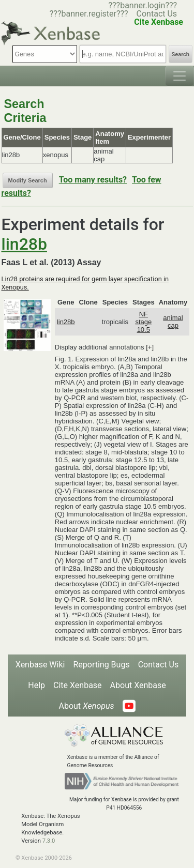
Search (181, 55)
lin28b (24, 244)
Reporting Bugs (101, 665)
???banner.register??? (89, 14)
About (86, 706)
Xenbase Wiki (40, 665)
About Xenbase (138, 685)
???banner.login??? (143, 5)
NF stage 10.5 (143, 322)
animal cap (173, 322)
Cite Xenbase (78, 685)
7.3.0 (49, 841)
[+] (150, 347)
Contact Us (157, 14)
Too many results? (93, 180)
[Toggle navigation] (180, 76)
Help (36, 685)
